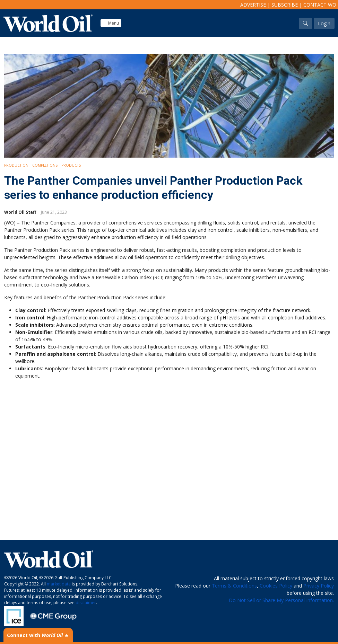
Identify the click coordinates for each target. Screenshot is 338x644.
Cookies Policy (276, 586)
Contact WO (320, 5)
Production (16, 165)
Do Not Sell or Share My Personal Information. (281, 600)
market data (59, 584)
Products (71, 165)
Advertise (253, 5)
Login (324, 23)
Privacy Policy (319, 586)
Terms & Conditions (234, 586)
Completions (45, 165)
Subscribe (285, 5)
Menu (111, 23)
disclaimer (86, 603)
